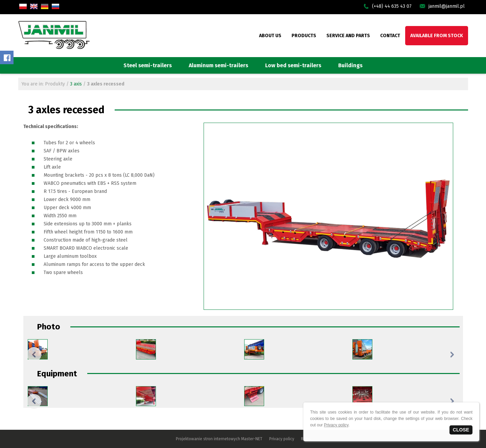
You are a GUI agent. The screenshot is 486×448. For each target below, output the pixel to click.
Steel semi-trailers (148, 65)
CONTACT (390, 36)
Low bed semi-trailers (293, 65)
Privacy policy (282, 439)
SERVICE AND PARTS (348, 36)
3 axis (76, 84)
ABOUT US (270, 36)
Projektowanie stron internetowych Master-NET (219, 439)
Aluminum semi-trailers (218, 65)
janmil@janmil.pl (447, 6)
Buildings (350, 65)
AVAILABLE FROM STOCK (437, 36)
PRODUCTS (304, 36)
